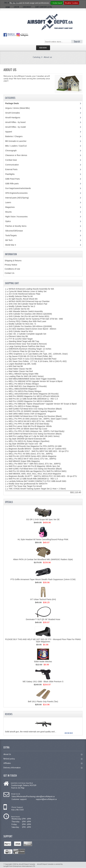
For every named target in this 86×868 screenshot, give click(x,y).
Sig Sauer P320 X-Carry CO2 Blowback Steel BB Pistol (32, 359)
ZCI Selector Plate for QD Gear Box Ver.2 (27, 351)
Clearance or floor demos (16, 155)
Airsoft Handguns (13, 118)
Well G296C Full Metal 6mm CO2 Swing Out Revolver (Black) (35, 469)
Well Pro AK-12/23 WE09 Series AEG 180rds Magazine (33, 456)
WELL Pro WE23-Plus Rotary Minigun (25, 391)
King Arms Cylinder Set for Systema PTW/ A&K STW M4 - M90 (36, 319)
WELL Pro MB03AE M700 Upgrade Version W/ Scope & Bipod (35, 381)
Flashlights (10, 174)
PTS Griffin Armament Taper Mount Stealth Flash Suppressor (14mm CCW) (43, 579)
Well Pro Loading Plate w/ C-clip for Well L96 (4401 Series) (34, 436)
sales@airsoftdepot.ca (45, 796)
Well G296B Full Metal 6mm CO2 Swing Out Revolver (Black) (35, 416)
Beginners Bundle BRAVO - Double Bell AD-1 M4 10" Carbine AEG (37, 449)
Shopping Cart (12, 283)
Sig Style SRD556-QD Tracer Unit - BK (25, 444)
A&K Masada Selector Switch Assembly (26, 311)
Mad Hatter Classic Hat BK (20, 369)
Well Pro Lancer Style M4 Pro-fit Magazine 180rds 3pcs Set (34, 466)
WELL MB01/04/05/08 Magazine (23, 389)
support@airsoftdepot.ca (46, 799)
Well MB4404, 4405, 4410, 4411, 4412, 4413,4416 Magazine (35, 474)
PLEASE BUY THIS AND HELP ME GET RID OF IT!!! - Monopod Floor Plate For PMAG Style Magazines (43, 640)
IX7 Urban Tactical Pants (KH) (43, 599)
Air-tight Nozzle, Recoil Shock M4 (23, 299)
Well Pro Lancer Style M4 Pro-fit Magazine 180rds (30, 426)
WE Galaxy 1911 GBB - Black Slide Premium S (43, 682)
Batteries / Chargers (14, 136)
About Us (43, 754)
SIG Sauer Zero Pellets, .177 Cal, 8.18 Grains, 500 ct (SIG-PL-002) (38, 361)
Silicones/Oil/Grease (14, 231)
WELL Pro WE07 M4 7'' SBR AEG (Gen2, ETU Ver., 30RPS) (35, 464)
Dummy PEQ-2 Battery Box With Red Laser (27, 321)
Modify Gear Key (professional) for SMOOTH (28, 484)
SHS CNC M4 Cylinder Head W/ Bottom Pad (28, 304)
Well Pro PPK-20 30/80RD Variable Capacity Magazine (32, 411)
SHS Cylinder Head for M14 (21, 331)
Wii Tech (9, 240)
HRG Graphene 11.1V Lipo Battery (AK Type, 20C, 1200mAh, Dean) (38, 354)
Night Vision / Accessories (16, 217)
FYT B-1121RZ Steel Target (21, 339)
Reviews (9, 714)
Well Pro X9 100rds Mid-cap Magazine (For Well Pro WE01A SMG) (38, 471)
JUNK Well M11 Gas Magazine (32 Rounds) (28, 386)
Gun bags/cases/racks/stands (18, 188)
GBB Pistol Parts (13, 179)
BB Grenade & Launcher (16, 141)
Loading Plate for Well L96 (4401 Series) (26, 376)
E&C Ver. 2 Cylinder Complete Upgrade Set (27, 334)
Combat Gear (11, 160)
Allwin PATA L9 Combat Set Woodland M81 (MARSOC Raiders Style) (43, 559)
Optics (8, 221)
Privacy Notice (11, 265)
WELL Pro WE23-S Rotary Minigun (24, 384)
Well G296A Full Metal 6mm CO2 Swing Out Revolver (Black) (35, 434)
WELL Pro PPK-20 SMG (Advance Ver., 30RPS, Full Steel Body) (36, 431)
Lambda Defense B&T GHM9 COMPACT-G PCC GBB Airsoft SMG (37, 481)
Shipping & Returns (13, 261)
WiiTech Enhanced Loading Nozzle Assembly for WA (31, 289)
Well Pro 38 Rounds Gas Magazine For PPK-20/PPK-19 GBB (35, 446)
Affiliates (43, 763)
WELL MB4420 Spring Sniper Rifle (23, 374)
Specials (9, 502)
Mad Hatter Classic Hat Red (21, 371)
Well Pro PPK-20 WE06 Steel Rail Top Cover (28, 429)
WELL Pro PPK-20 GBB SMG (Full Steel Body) (29, 424)
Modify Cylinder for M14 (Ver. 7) (22, 324)
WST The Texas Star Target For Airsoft (25, 486)
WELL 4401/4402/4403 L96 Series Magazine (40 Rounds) (34, 394)
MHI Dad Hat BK (16, 366)
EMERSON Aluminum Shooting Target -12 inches (30, 349)
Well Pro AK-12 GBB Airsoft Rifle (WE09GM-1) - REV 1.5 (33, 399)
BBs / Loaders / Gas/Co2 (16, 146)
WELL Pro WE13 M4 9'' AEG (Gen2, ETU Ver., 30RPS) (32, 459)
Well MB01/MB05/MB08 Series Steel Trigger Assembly (32, 379)
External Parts (11, 169)
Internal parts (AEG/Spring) (17, 198)
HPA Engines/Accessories (16, 193)
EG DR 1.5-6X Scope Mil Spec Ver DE (43, 519)
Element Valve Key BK (18, 336)
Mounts (8, 212)
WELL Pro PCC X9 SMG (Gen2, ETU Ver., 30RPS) (31, 454)
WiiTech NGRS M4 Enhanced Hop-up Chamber (29, 301)
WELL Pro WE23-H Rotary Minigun (24, 406)
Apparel (9, 132)
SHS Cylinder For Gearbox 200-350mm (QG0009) (30, 314)
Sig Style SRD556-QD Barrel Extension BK (27, 439)
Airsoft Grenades (13, 113)
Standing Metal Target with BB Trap (24, 341)
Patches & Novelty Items (16, 226)
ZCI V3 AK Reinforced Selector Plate (24, 294)
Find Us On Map (18, 788)
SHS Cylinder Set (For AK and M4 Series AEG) (29, 316)
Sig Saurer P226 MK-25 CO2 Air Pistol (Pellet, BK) (30, 356)
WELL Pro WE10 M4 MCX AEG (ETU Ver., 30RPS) (31, 421)
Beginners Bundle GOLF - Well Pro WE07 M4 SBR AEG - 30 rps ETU (39, 451)
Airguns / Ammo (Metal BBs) (18, 108)
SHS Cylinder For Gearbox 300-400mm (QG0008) (30, 326)
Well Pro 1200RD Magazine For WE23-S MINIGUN (31, 401)
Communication (12, 165)
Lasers (8, 202)
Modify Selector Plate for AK (21, 296)
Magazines (10, 207)
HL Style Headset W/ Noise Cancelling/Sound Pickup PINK (43, 539)
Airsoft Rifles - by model (16, 127)
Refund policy (43, 759)
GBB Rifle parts (12, 184)
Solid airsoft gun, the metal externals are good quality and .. (31, 732)
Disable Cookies (72, 3)
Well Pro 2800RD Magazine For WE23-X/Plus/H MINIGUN (34, 396)
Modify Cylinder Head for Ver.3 (22, 306)
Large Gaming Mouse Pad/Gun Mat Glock (27, 346)
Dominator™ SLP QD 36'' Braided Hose (43, 619)
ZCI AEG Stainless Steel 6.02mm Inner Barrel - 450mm (32, 329)
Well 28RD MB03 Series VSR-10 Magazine (27, 414)
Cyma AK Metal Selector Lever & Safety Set (28, 291)
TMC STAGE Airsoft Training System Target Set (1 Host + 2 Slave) (37, 489)
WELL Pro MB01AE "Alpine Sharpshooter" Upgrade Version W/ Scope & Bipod (43, 404)
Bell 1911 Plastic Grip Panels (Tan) (43, 702)
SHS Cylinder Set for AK (19, 309)
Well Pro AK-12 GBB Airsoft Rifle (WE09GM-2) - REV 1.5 (33, 479)
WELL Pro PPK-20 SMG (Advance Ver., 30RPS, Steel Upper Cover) (38, 419)
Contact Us (10, 273)
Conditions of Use (12, 269)
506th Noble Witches (43, 662)
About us (48, 57)
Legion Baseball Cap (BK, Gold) (22, 364)
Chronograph (11, 151)
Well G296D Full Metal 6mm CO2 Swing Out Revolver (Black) (35, 409)
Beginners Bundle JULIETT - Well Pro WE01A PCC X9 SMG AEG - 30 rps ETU (43, 476)
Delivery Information (43, 768)
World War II (11, 245)
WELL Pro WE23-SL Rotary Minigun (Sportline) (29, 441)
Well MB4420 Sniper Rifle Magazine (24, 461)
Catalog (37, 57)
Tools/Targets (11, 235)
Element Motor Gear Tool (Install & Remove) (28, 344)
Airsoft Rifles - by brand (15, 122)
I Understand (57, 3)
